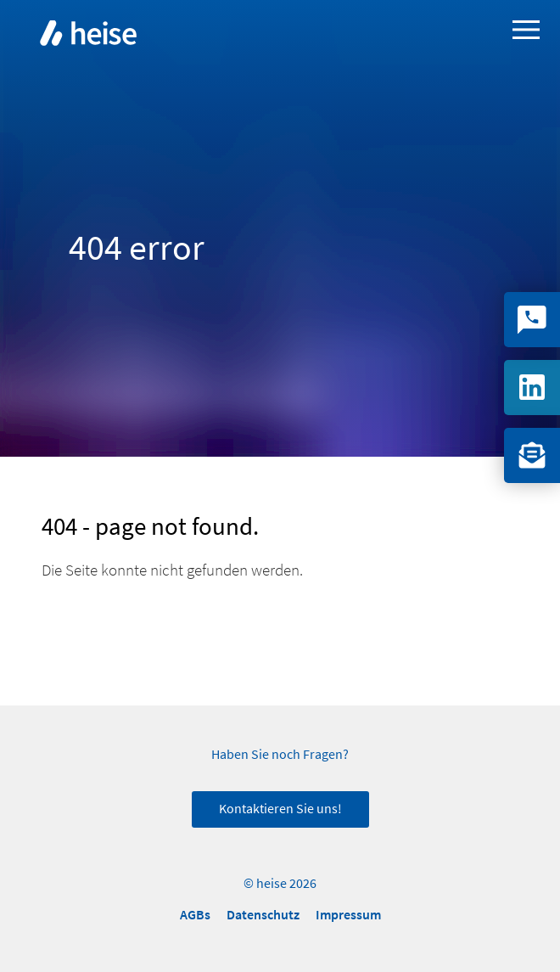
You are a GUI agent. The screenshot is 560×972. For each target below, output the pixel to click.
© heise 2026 (280, 884)
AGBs (195, 915)
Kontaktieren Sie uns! (280, 809)
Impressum (348, 915)
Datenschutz (263, 915)
